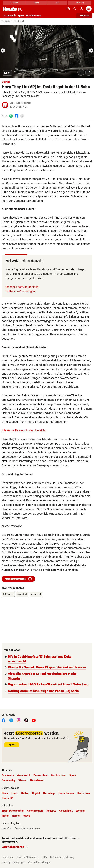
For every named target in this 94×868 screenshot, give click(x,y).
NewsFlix (80, 3)
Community (9, 780)
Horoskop (49, 793)
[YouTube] (34, 720)
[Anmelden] (81, 9)
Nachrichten (34, 16)
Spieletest (22, 594)
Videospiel (36, 594)
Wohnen (81, 811)
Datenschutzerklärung (62, 857)
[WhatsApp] (11, 116)
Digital (21, 21)
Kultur (25, 793)
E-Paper (14, 3)
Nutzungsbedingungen (13, 862)
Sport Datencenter (13, 811)
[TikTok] (26, 720)
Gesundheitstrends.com (27, 828)
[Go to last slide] (3, 50)
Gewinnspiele (35, 811)
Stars (5, 793)
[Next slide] (91, 50)
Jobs (57, 3)
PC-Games (8, 594)
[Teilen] (22, 116)
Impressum (8, 857)
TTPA (44, 857)
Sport (21, 16)
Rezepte (51, 811)
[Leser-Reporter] (68, 9)
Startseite (6, 21)
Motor (5, 816)
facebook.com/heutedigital (22, 287)
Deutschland (41, 775)
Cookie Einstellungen (39, 862)
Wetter (23, 780)
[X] (11, 720)
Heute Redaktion (23, 103)
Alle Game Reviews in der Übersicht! (24, 430)
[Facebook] (17, 116)
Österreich (9, 16)
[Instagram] (19, 720)
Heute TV (7, 798)
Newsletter (37, 780)
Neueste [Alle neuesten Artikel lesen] (84, 16)
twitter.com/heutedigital (20, 291)
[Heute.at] (10, 9)
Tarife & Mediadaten (27, 857)
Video (27, 816)
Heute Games (66, 793)
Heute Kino (83, 793)
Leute (15, 793)
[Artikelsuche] (75, 9)
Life (14, 21)
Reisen (16, 816)
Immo (37, 3)
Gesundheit (66, 811)
